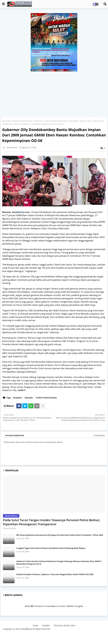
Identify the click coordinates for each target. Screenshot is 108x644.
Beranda (6, 121)
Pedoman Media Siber (65, 625)
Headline (17, 398)
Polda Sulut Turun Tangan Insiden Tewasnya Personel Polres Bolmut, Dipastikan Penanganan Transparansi (52, 522)
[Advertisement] (54, 93)
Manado (29, 398)
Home (35, 625)
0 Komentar (99, 435)
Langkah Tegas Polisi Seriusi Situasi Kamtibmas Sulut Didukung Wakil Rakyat (51, 548)
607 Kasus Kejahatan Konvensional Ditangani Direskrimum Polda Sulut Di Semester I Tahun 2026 (60, 535)
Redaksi (46, 625)
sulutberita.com (21, 212)
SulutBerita (26, 629)
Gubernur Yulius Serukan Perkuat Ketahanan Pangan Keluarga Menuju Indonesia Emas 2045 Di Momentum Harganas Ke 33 (59, 563)
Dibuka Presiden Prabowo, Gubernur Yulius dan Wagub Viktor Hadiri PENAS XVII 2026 (55, 574)
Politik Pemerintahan (22, 121)
